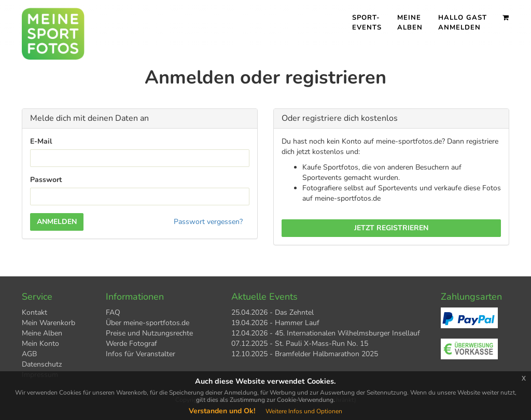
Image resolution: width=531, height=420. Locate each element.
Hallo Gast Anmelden (463, 23)
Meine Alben (410, 23)
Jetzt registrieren (391, 228)
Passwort (46, 180)
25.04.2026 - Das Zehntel (273, 312)
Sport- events (367, 23)
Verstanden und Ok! (222, 411)
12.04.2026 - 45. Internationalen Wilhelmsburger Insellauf (326, 333)
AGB (29, 354)
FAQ (113, 312)
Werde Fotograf (131, 344)
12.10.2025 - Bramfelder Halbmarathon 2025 (305, 354)
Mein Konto (40, 344)
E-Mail (41, 141)
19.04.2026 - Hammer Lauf (275, 323)
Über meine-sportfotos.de (148, 323)
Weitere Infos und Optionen (304, 411)
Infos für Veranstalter (141, 354)
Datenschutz (42, 364)
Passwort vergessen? (208, 222)
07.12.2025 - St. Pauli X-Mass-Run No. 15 (300, 344)
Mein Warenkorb (48, 323)
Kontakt (34, 312)
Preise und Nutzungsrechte (149, 333)
